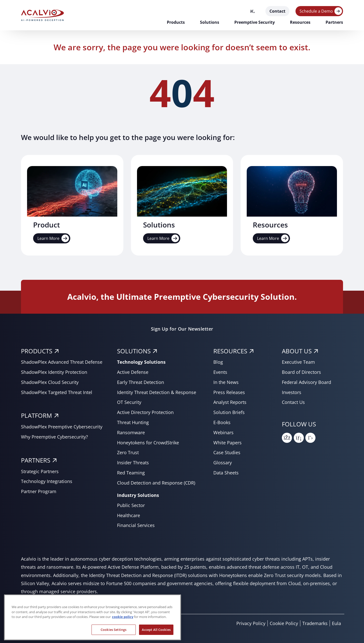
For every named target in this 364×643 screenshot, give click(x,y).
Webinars (223, 432)
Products (176, 22)
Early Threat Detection (141, 382)
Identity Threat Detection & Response (157, 392)
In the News (226, 382)
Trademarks (315, 623)
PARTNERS (36, 460)
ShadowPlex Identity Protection (54, 372)
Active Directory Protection (145, 412)
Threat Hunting (133, 422)
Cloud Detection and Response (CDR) (156, 483)
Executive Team (298, 362)
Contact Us (293, 402)
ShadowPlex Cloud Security (50, 382)
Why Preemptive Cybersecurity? (54, 437)
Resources (300, 22)
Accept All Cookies (156, 634)
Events (220, 372)
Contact (277, 11)
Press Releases (229, 392)
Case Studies (227, 452)
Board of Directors (301, 372)
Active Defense (133, 372)
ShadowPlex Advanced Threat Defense (62, 362)
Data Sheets (226, 473)
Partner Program (39, 491)
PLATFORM (37, 415)
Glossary (223, 463)
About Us (297, 351)
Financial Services (136, 525)
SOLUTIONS (134, 351)
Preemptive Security (255, 22)
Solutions (210, 22)
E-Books (222, 422)
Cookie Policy (284, 623)
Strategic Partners (40, 471)
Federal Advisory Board (306, 382)
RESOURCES (230, 351)
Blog (218, 362)
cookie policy (123, 621)
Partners (334, 22)
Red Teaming (131, 473)
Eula (336, 623)
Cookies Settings (113, 634)
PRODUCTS (37, 351)
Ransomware (131, 432)
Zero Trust (128, 452)
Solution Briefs (229, 412)
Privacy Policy (251, 623)
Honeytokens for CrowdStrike (148, 443)
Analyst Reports (230, 402)
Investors (292, 392)
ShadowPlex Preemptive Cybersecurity (62, 427)
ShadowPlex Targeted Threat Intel (57, 392)
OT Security (129, 402)
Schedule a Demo (316, 11)
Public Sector (131, 505)
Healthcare (129, 515)
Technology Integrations (47, 481)
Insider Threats (133, 463)
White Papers (227, 443)
